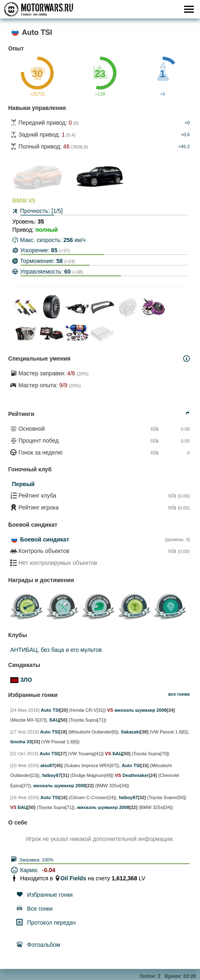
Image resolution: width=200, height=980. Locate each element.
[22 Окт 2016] (24, 754)
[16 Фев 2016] (25, 797)
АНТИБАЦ (24, 650)
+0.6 (185, 135)
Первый (23, 484)
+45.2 (184, 146)
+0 (187, 123)
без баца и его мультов (71, 650)
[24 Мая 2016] (25, 710)
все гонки (179, 694)
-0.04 (49, 870)
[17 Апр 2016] (25, 732)
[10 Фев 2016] (25, 765)
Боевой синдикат (45, 539)
